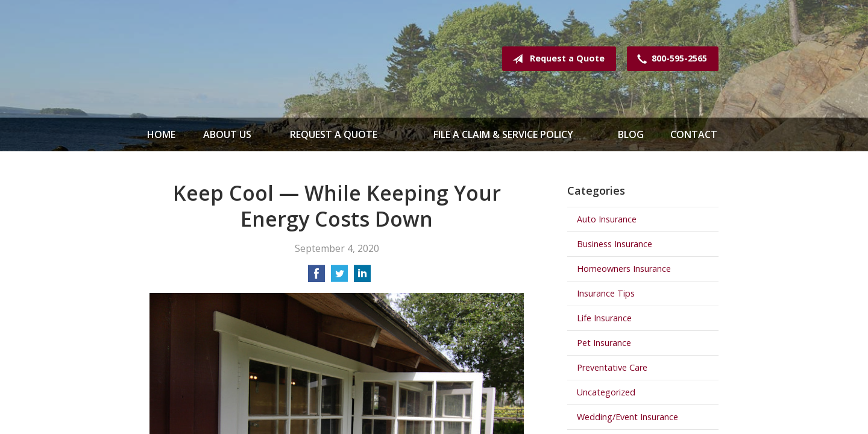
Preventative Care (612, 367)
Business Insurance (615, 244)
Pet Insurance (604, 343)
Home (161, 134)
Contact (694, 134)
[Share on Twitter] (339, 277)
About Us (227, 134)
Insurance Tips (606, 293)
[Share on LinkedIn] (362, 277)
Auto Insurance (607, 219)
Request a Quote (556, 59)
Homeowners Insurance (624, 269)
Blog (631, 134)
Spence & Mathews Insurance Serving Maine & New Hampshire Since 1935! (246, 59)
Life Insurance (604, 318)
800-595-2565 (670, 59)
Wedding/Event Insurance (627, 417)
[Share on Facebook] (316, 277)
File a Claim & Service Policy (503, 134)
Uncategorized (606, 392)
